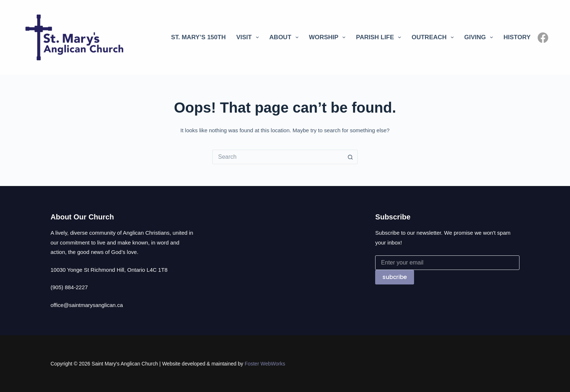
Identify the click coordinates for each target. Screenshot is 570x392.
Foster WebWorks (265, 364)
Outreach (434, 37)
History (517, 37)
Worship (329, 37)
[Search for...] (278, 157)
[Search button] (350, 157)
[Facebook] (543, 38)
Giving (480, 37)
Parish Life (380, 37)
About (285, 37)
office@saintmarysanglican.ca (87, 305)
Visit (249, 37)
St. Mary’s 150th (198, 37)
